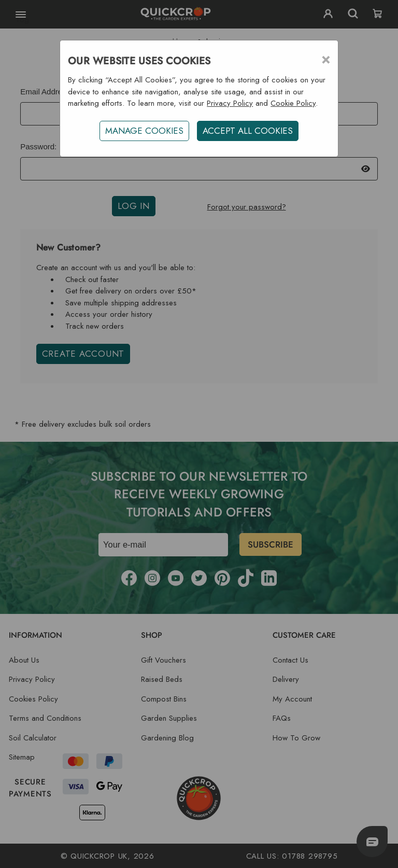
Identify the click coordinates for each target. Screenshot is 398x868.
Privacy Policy (230, 103)
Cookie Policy (293, 103)
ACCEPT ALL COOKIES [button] (248, 131)
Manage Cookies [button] (144, 131)
